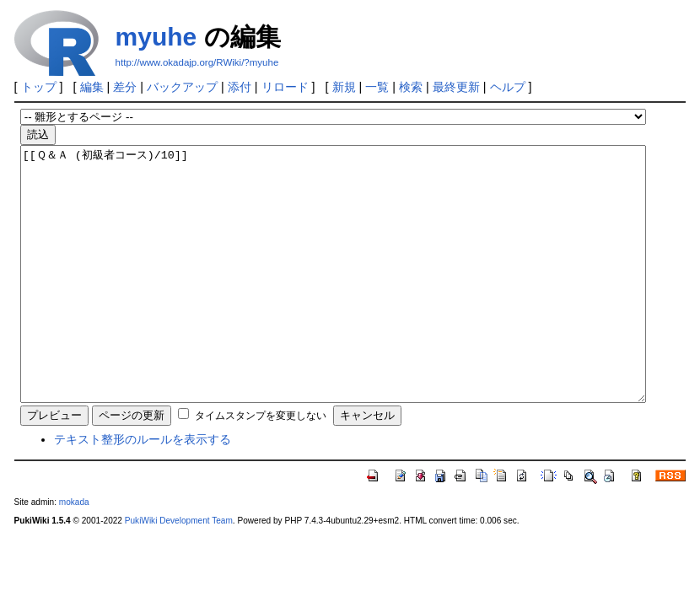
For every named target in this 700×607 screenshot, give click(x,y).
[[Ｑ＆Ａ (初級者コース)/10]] (333, 299)
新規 (344, 87)
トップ (39, 87)
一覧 (377, 87)
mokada (74, 553)
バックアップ (182, 87)
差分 (125, 87)
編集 (92, 87)
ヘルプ (508, 87)
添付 (240, 87)
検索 (411, 87)
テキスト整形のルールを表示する (143, 490)
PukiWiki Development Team (179, 571)
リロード (285, 87)
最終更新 (456, 87)
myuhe (156, 37)
